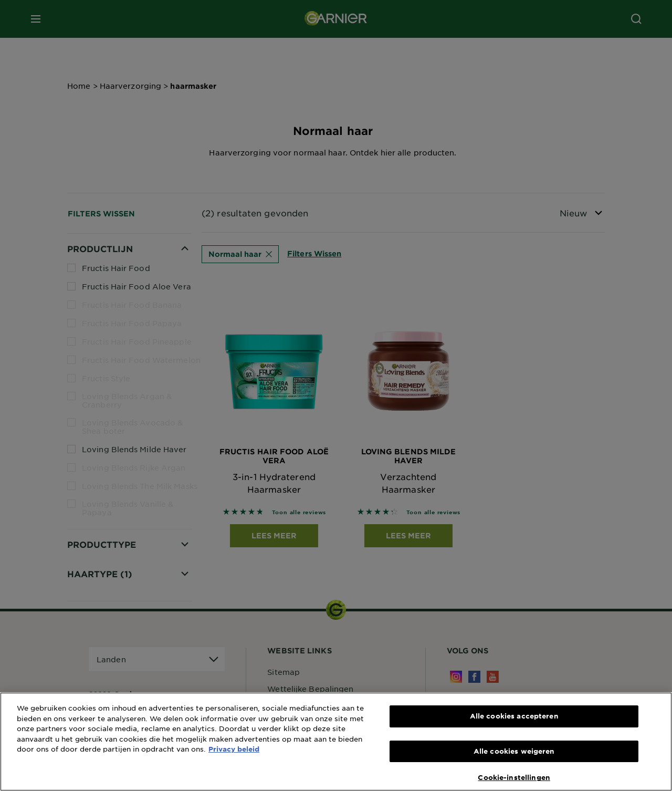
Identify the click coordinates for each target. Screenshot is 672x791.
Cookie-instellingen (514, 777)
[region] (336, 742)
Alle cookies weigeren (514, 751)
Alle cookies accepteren (514, 716)
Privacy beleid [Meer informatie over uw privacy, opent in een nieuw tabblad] (234, 749)
